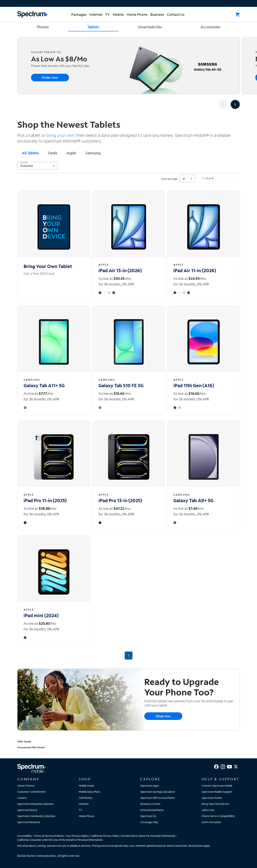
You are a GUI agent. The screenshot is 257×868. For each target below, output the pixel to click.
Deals (53, 153)
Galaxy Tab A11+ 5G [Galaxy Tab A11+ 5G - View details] (44, 385)
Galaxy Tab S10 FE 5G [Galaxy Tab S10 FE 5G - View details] (121, 385)
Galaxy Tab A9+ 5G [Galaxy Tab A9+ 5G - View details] (193, 500)
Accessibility (25, 836)
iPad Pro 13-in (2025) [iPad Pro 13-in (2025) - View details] (120, 500)
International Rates (152, 810)
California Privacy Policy (105, 836)
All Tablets (30, 153)
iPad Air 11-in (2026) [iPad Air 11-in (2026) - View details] (195, 270)
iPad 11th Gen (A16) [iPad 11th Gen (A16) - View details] (194, 385)
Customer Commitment (31, 792)
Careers (22, 798)
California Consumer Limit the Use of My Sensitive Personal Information (60, 840)
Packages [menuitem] (79, 14)
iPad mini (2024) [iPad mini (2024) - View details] (41, 615)
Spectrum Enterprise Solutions (35, 804)
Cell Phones (86, 798)
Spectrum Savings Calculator (158, 792)
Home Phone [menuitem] (137, 14)
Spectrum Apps (150, 786)
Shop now (163, 716)
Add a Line (208, 810)
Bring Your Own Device (215, 804)
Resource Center (150, 804)
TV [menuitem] (108, 14)
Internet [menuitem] (96, 14)
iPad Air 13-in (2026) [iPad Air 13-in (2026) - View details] (120, 270)
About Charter (26, 786)
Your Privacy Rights (77, 836)
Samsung (93, 153)
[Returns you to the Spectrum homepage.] (33, 14)
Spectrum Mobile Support (217, 792)
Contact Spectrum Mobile (217, 786)
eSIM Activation (211, 822)
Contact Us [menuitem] (176, 14)
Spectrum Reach (27, 810)
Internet (84, 804)
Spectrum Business (29, 822)
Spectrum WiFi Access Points (157, 798)
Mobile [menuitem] (118, 14)
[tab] (30, 153)
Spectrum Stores (212, 798)
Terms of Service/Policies (49, 836)
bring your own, (61, 135)
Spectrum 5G (148, 816)
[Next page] (234, 178)
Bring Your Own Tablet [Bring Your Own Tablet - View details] (48, 266)
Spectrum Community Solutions (36, 816)
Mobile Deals (86, 786)
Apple (71, 153)
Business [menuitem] (157, 14)
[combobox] (37, 166)
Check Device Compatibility (218, 816)
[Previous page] (224, 178)
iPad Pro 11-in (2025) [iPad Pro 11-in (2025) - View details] (45, 500)
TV (80, 810)
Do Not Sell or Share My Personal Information (148, 836)
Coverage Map (149, 822)
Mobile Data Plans (89, 792)
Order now (50, 77)
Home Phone (86, 816)
